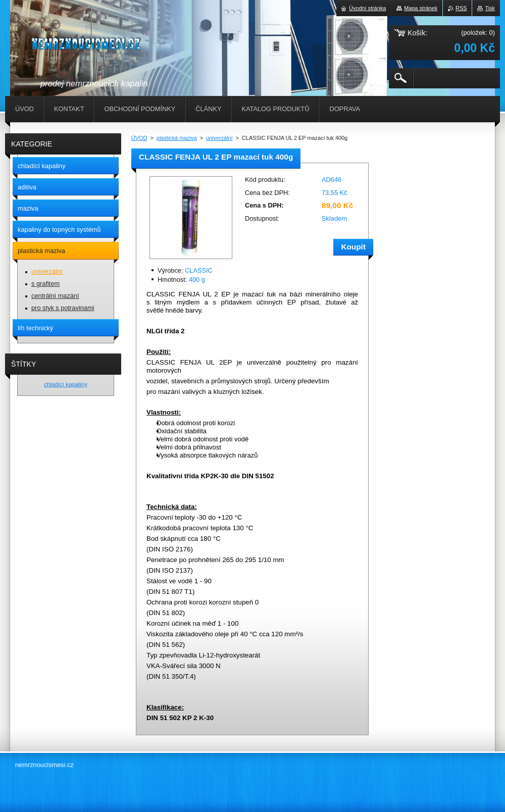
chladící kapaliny (66, 384)
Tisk (490, 8)
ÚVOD (139, 138)
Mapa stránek (421, 8)
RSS (461, 8)
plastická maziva (177, 138)
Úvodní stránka (367, 8)
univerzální (219, 138)
